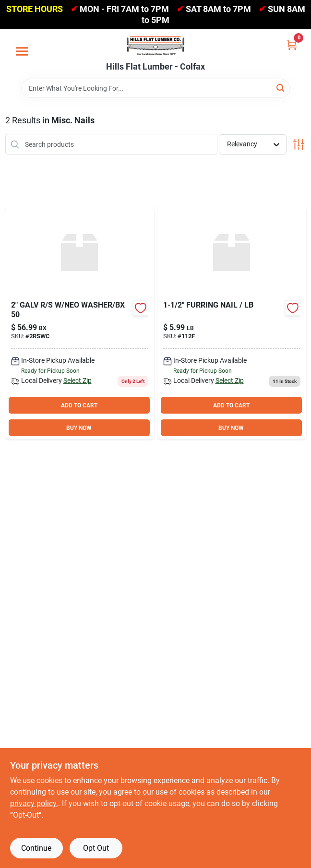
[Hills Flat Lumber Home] (155, 46)
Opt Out (96, 848)
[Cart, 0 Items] (292, 45)
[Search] (281, 88)
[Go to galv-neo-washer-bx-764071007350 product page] (80, 323)
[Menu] (22, 51)
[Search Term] (155, 88)
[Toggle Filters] (299, 144)
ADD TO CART (79, 405)
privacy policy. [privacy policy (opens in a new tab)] (34, 803)
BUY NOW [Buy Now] (79, 428)
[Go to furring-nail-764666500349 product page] (232, 323)
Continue (36, 848)
